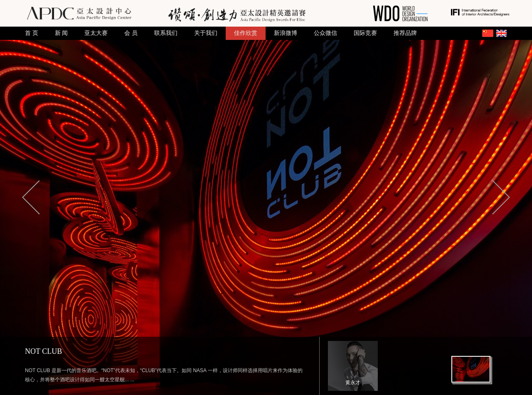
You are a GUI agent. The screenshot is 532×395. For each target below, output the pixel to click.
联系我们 (166, 33)
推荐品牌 (405, 33)
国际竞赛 (365, 33)
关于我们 (206, 33)
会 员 (131, 33)
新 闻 (62, 33)
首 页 (32, 33)
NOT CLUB (43, 351)
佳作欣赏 (246, 33)
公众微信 (325, 33)
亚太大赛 (96, 33)
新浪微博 (286, 33)
